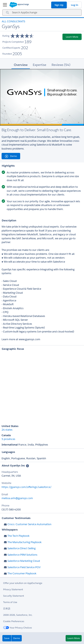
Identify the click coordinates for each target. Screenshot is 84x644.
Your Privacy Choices (17, 628)
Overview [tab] (21, 65)
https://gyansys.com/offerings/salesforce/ (27, 487)
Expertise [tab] (40, 65)
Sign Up (59, 5)
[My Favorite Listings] (4, 6)
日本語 (7, 608)
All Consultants (13, 21)
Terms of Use (10, 602)
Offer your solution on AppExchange (23, 583)
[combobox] (42, 13)
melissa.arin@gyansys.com (17, 498)
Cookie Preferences (14, 621)
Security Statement (14, 596)
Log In (75, 5)
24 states (7, 430)
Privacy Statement (13, 589)
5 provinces (8, 439)
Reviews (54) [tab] (61, 65)
